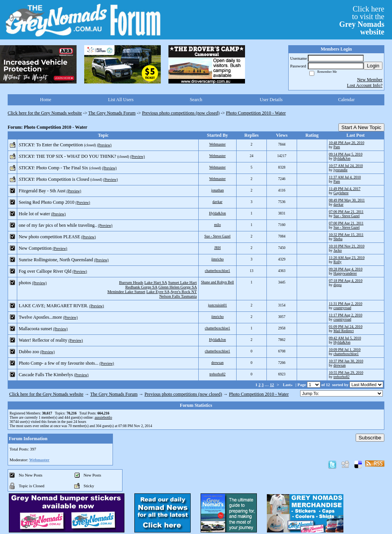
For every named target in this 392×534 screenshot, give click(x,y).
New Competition (35, 248)
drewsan (217, 363)
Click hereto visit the (362, 20)
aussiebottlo (103, 417)
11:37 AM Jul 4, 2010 (345, 177)
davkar (217, 202)
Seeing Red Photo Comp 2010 (47, 202)
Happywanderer (345, 273)
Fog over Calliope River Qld (45, 271)
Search (196, 100)
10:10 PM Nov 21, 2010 (347, 246)
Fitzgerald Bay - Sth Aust (42, 191)
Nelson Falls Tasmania (178, 296)
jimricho (218, 259)
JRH (217, 248)
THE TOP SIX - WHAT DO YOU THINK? (76, 156)
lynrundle (341, 170)
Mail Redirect (344, 331)
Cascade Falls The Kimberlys (46, 375)
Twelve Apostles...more (40, 317)
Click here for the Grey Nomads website (45, 113)
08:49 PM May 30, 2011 (347, 200)
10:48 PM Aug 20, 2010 (347, 143)
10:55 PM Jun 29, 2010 (346, 373)
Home (46, 100)
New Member (370, 80)
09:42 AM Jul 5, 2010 (345, 338)
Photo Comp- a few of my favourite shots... (59, 363)
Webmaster (218, 144)
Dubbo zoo (29, 352)
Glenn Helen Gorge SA (178, 287)
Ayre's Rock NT (184, 292)
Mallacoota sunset (35, 329)
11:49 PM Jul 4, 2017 (345, 189)
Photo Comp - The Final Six (62, 168)
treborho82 (217, 374)
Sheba (338, 239)
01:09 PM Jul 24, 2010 (346, 327)
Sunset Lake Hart (182, 282)
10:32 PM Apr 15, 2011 (346, 235)
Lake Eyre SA (158, 292)
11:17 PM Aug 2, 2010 (345, 315)
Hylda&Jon (342, 158)
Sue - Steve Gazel (346, 216)
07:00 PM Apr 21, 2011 (346, 223)
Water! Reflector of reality (43, 340)
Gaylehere (341, 193)
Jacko (338, 250)
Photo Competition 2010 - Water (256, 113)
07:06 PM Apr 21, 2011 (346, 212)
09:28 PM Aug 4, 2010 (346, 269)
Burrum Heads (131, 282)
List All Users (121, 100)
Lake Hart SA (156, 282)
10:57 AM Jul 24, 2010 (346, 166)
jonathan (217, 190)
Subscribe (370, 438)
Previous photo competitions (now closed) (181, 113)
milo (217, 225)
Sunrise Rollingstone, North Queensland (56, 260)
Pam (337, 147)
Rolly (337, 262)
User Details (271, 100)
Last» (288, 385)
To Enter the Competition (59, 145)
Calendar (346, 100)
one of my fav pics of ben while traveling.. (58, 225)
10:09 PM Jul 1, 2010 (345, 350)
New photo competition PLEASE (49, 237)
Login (373, 66)
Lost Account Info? (365, 85)
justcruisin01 (217, 305)
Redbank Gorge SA (141, 287)
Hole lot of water (34, 214)
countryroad (342, 308)
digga (337, 285)
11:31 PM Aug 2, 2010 (345, 304)
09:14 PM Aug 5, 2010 (346, 154)
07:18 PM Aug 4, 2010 (346, 281)
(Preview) (104, 145)
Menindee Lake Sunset (127, 292)
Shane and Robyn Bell (217, 282)
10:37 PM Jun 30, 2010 (346, 361)
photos (25, 283)
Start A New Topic (361, 127)
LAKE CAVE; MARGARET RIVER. (54, 306)
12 (272, 385)
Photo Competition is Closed (63, 179)
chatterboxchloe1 (217, 271)
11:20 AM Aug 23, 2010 (347, 258)
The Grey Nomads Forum (112, 113)
